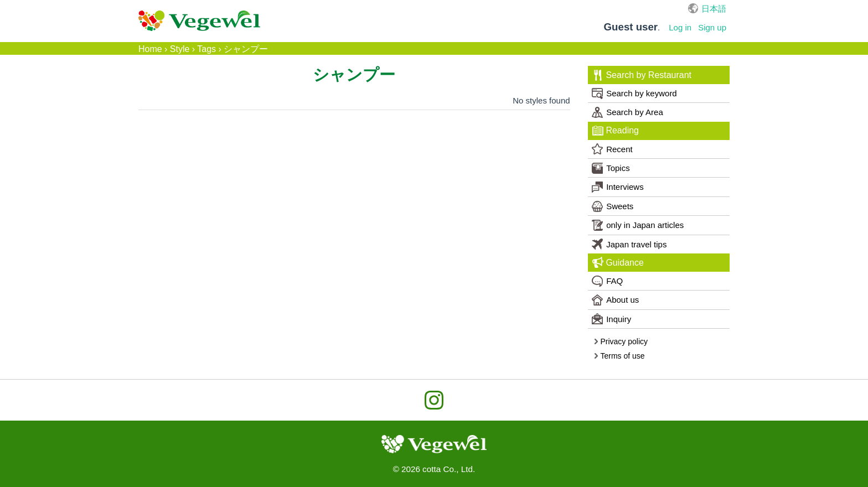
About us (615, 300)
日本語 (714, 9)
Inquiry (611, 319)
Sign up (712, 27)
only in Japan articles (638, 225)
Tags (206, 49)
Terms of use (619, 356)
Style (180, 49)
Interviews (618, 187)
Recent (612, 149)
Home (150, 49)
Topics (611, 168)
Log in (680, 27)
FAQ (607, 281)
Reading (616, 131)
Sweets (613, 206)
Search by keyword (634, 94)
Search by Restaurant (642, 75)
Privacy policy (621, 341)
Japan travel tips (629, 244)
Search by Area (627, 112)
